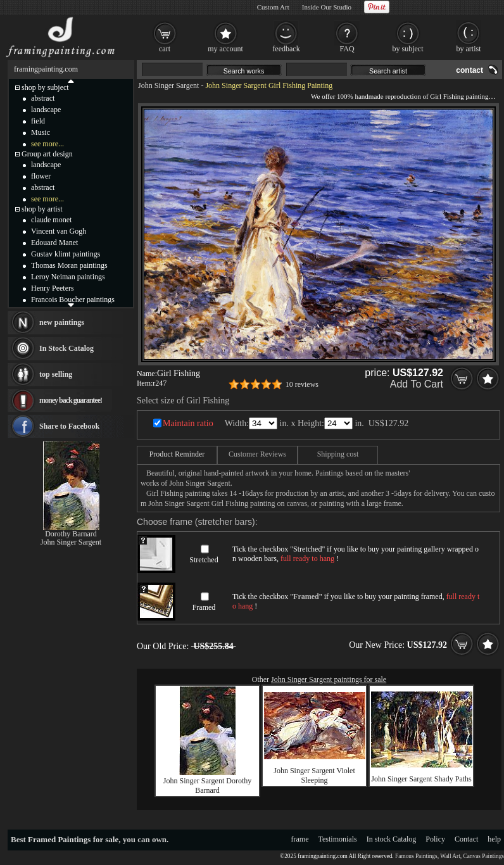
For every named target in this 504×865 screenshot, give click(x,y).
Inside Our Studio (327, 7)
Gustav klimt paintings (66, 254)
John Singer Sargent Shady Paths (421, 779)
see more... (47, 144)
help (494, 839)
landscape (46, 110)
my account (225, 49)
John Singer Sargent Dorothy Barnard (207, 786)
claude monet (51, 220)
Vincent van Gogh (59, 231)
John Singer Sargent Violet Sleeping (314, 775)
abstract (43, 98)
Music (41, 132)
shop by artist (42, 209)
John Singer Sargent (168, 85)
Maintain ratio (188, 423)
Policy (435, 839)
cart (165, 49)
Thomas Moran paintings (69, 265)
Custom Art (273, 7)
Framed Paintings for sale (73, 839)
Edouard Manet (54, 243)
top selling (56, 374)
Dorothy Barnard (71, 534)
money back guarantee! (71, 400)
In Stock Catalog (66, 348)
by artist (469, 49)
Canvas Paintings (483, 856)
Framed (204, 607)
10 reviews (302, 384)
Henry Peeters (53, 288)
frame (300, 839)
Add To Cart (417, 384)
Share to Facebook (69, 426)
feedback (286, 49)
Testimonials (338, 839)
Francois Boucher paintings (73, 300)
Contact (466, 839)
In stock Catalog (392, 839)
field (38, 121)
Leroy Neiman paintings (68, 277)
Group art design (47, 154)
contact (469, 70)
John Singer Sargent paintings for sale (329, 679)
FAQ (347, 49)
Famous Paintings (416, 856)
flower (41, 176)
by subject (408, 49)
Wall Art (450, 856)
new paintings (62, 322)
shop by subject (45, 87)
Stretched (204, 560)
